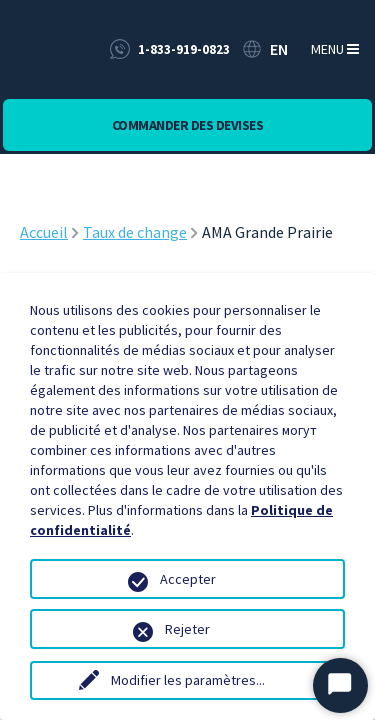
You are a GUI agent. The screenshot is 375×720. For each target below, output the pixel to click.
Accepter (188, 579)
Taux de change (135, 232)
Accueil (44, 232)
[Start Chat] (340, 685)
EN (279, 49)
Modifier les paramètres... (188, 680)
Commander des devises (188, 125)
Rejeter (187, 629)
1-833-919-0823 (184, 49)
